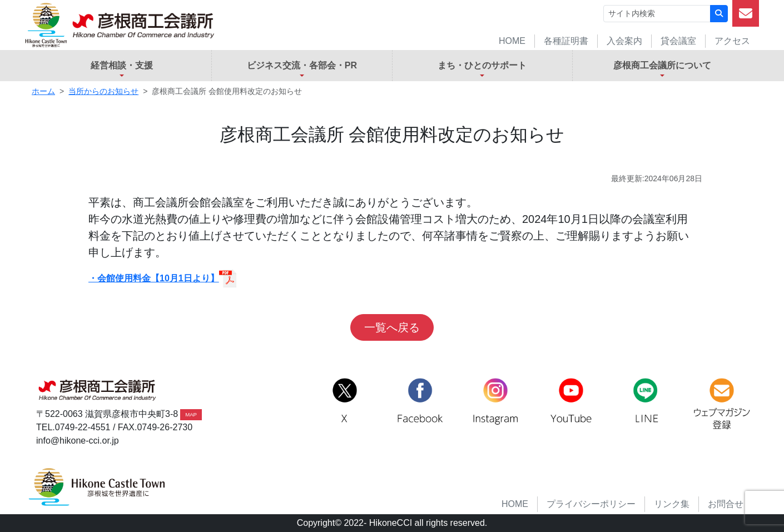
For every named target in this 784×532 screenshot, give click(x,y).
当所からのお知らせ (103, 91)
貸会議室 (678, 41)
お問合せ (726, 504)
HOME (512, 41)
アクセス (732, 41)
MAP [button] (191, 414)
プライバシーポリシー (591, 504)
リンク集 (672, 504)
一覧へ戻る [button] (392, 327)
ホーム (43, 91)
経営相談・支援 (122, 65)
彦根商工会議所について (662, 65)
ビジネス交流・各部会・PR (302, 65)
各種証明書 (566, 41)
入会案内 (624, 41)
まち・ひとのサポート (482, 65)
